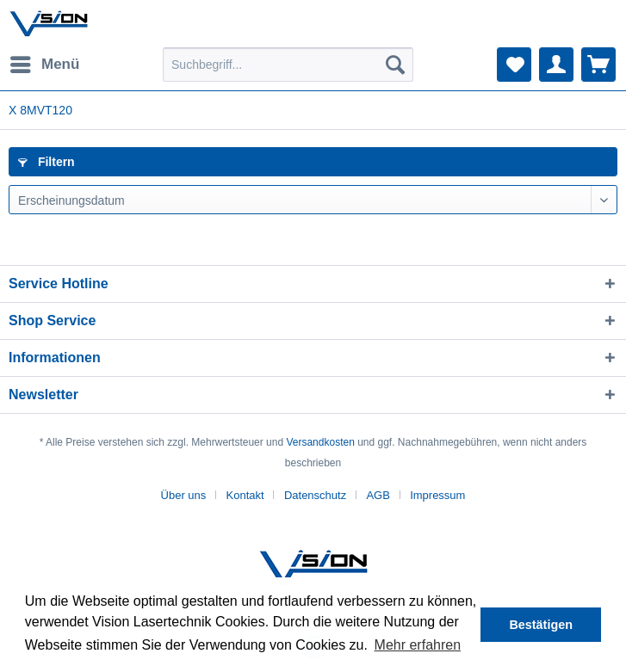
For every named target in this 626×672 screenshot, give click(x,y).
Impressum (437, 495)
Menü (45, 62)
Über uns (184, 495)
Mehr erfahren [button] (418, 645)
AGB (378, 495)
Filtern (46, 162)
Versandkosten (320, 442)
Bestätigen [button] (541, 625)
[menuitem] (44, 65)
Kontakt (245, 495)
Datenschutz (315, 495)
